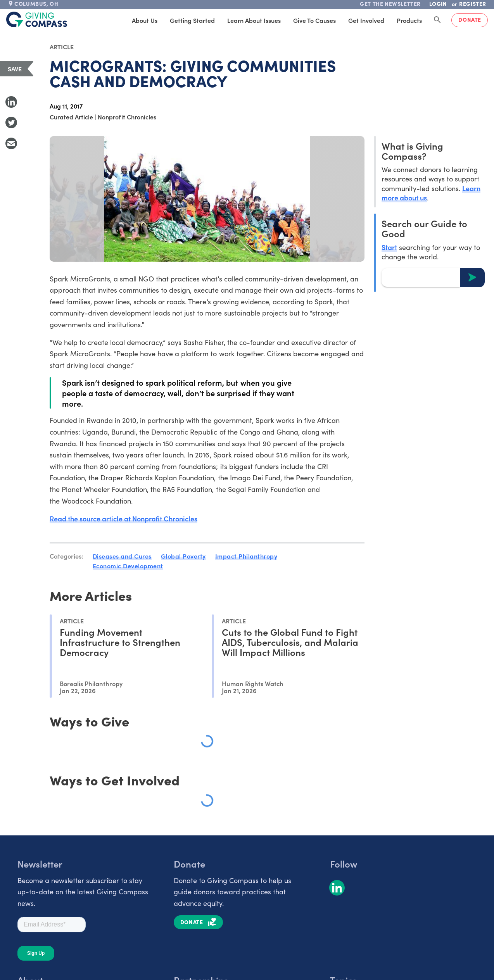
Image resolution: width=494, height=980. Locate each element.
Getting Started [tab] (192, 20)
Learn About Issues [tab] (254, 20)
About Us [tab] (145, 20)
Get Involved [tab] (366, 20)
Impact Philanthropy (246, 556)
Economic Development (128, 566)
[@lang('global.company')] (37, 19)
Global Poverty (183, 556)
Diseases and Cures (122, 556)
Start (389, 247)
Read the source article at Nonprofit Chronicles (124, 518)
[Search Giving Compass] (437, 20)
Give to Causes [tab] (314, 20)
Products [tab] (409, 20)
